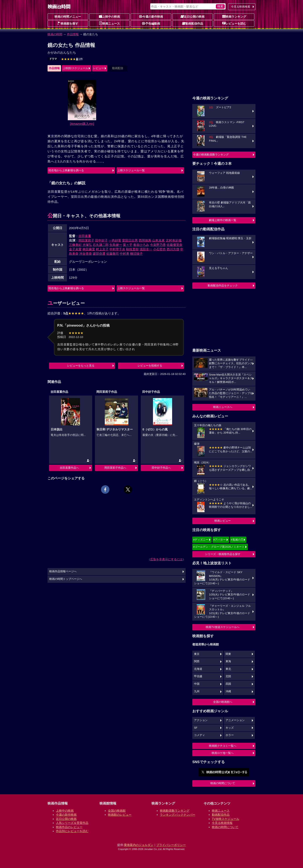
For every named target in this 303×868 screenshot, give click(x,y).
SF (196, 728)
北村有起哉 (174, 240)
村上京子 (102, 249)
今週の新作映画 (151, 16)
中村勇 (124, 254)
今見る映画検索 (241, 7)
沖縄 (228, 691)
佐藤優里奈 (175, 245)
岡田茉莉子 (86, 240)
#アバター (220, 540)
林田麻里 (89, 249)
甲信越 (198, 676)
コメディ (199, 735)
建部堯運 (99, 254)
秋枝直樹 (132, 249)
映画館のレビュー (120, 815)
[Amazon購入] (82, 124)
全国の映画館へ (223, 702)
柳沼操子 (136, 254)
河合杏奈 (86, 254)
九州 (197, 691)
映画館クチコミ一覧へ (223, 746)
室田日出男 (130, 240)
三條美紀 (75, 245)
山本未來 (158, 240)
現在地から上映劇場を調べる (66, 170)
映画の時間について (223, 783)
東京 (197, 654)
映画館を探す (68, 23)
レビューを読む (234, 23)
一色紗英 (115, 240)
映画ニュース (109, 23)
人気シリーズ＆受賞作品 (72, 823)
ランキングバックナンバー (178, 815)
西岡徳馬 (145, 240)
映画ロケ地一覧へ (223, 753)
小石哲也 (159, 249)
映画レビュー (223, 521)
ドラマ (53, 59)
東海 (228, 661)
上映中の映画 (109, 16)
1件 (72, 59)
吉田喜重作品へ (69, 468)
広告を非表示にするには (166, 559)
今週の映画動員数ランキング (211, 155)
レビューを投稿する (150, 366)
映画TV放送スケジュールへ (223, 627)
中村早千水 (117, 249)
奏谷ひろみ (141, 245)
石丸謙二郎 (101, 245)
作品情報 (73, 34)
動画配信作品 (193, 23)
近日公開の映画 (193, 16)
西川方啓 (173, 249)
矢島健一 (116, 245)
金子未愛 (75, 249)
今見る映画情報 (222, 823)
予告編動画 (151, 23)
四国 (228, 684)
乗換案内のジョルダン (139, 845)
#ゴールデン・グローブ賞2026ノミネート (219, 547)
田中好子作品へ (161, 468)
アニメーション (235, 720)
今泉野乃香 (158, 245)
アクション (201, 720)
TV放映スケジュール (226, 819)
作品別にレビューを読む (72, 831)
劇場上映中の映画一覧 (223, 220)
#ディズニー (201, 540)
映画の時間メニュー (68, 17)
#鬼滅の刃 (237, 540)
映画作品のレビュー (69, 827)
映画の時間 (55, 34)
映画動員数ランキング (175, 811)
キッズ (230, 728)
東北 (228, 669)
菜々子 (128, 245)
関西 (197, 661)
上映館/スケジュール (75, 68)
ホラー (230, 735)
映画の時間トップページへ (66, 579)
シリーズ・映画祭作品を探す (223, 554)
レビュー (98, 68)
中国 (197, 684)
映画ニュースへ (223, 407)
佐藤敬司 (113, 254)
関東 (228, 654)
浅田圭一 (146, 249)
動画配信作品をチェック (223, 286)
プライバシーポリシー (171, 845)
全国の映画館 (117, 811)
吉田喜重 (85, 236)
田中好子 (101, 240)
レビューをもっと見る (81, 366)
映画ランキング (234, 16)
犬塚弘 (87, 245)
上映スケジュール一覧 (131, 170)
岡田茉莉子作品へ (115, 468)
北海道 (198, 669)
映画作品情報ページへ (63, 571)
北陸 (228, 676)
